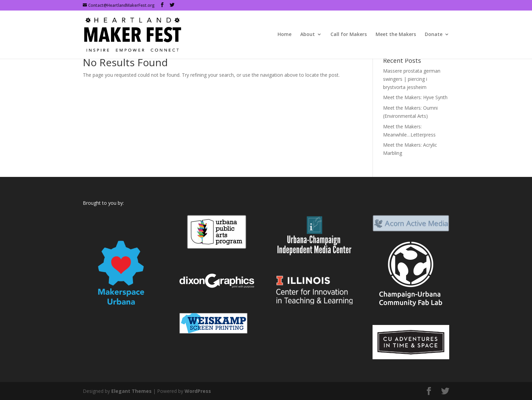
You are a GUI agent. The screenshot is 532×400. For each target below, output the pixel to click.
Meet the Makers (396, 35)
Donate (434, 35)
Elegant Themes (131, 391)
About (308, 35)
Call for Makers (349, 35)
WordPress (198, 391)
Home (284, 35)
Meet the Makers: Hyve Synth (415, 97)
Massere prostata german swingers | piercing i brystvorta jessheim (412, 79)
